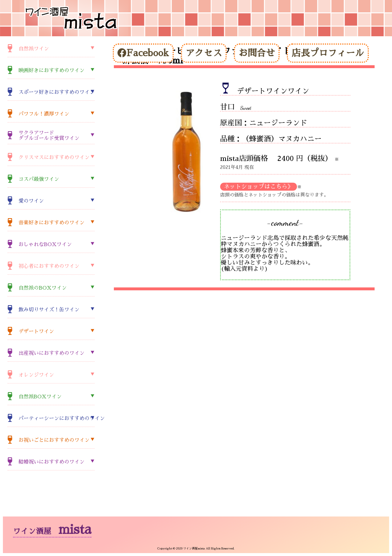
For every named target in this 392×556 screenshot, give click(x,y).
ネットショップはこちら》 (259, 187)
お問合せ (257, 53)
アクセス (204, 53)
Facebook (143, 53)
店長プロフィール (328, 53)
